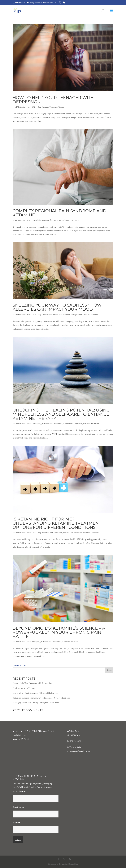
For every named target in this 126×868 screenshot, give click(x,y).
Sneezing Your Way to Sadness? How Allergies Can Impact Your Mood (57, 307)
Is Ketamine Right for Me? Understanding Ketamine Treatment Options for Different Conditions (57, 523)
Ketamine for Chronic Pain (52, 220)
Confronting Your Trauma (24, 688)
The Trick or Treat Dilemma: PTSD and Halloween (35, 693)
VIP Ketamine (20, 107)
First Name (19, 792)
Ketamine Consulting (69, 864)
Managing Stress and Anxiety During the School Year (36, 703)
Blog (39, 107)
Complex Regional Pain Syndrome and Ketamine (59, 213)
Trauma (61, 107)
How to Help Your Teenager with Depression (53, 100)
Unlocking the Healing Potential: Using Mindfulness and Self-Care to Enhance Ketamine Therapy (61, 414)
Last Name (19, 807)
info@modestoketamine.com (78, 751)
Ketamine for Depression (72, 315)
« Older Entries (19, 666)
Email (17, 823)
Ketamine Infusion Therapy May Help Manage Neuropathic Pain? (41, 698)
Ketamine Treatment (50, 107)
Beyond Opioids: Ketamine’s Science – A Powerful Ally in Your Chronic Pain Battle (59, 632)
